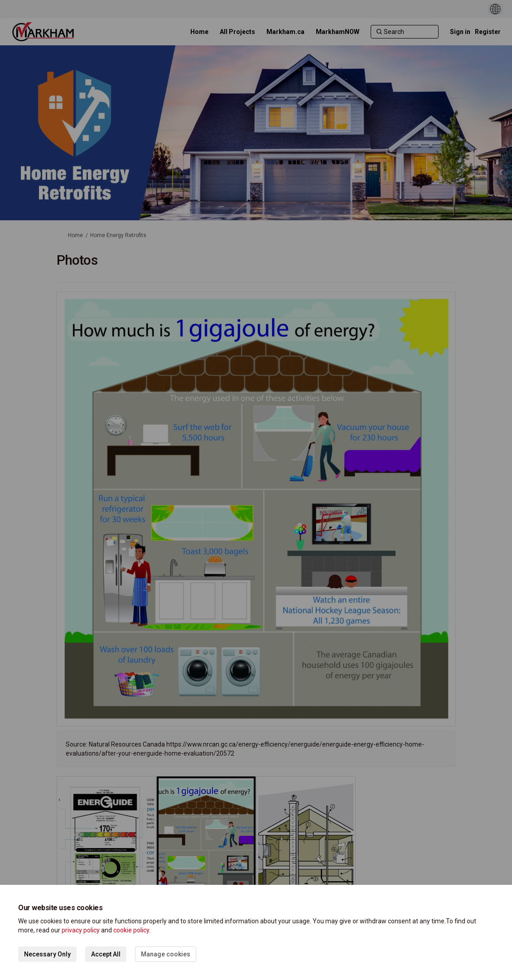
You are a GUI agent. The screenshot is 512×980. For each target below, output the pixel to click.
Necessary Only (47, 954)
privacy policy (81, 930)
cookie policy (131, 930)
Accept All (106, 954)
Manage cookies (166, 954)
